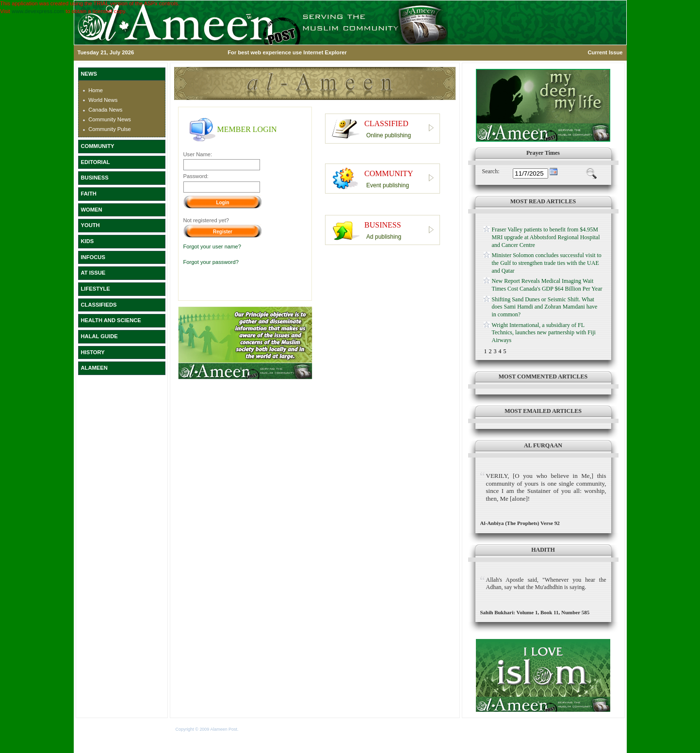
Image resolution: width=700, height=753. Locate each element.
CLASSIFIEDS (99, 305)
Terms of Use (252, 729)
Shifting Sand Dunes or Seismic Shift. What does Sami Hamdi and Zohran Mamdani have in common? (545, 307)
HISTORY (93, 352)
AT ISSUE (93, 273)
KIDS (88, 241)
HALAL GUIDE (99, 336)
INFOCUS (93, 257)
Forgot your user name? (212, 246)
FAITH (89, 194)
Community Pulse (110, 129)
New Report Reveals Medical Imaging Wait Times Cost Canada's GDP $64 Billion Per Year (547, 285)
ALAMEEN (94, 368)
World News (103, 100)
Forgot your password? (211, 262)
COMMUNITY (98, 146)
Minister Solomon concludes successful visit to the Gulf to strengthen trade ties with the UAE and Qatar (547, 263)
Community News (110, 119)
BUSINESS (95, 178)
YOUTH (90, 225)
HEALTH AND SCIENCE (111, 320)
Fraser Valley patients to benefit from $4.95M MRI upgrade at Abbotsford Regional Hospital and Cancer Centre (546, 237)
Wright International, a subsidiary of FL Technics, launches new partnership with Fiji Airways (544, 333)
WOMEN (92, 210)
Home (96, 90)
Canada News (105, 110)
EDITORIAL (96, 162)
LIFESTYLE (96, 289)
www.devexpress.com (38, 11)
